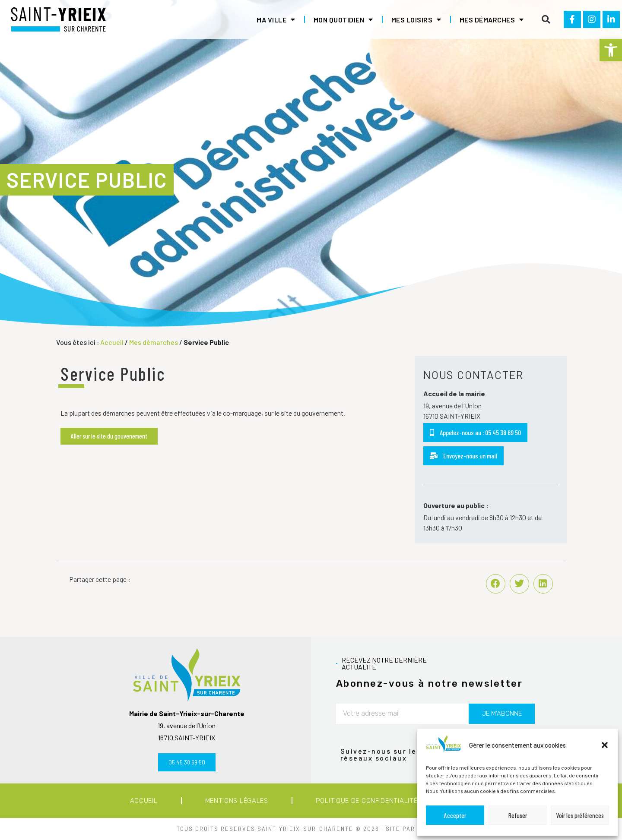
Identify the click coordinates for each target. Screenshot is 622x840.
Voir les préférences (580, 815)
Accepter (455, 815)
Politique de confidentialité (367, 801)
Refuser (518, 815)
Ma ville (276, 19)
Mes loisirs (416, 19)
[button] (611, 50)
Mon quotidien (343, 19)
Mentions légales (237, 801)
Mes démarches (492, 19)
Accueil (112, 342)
